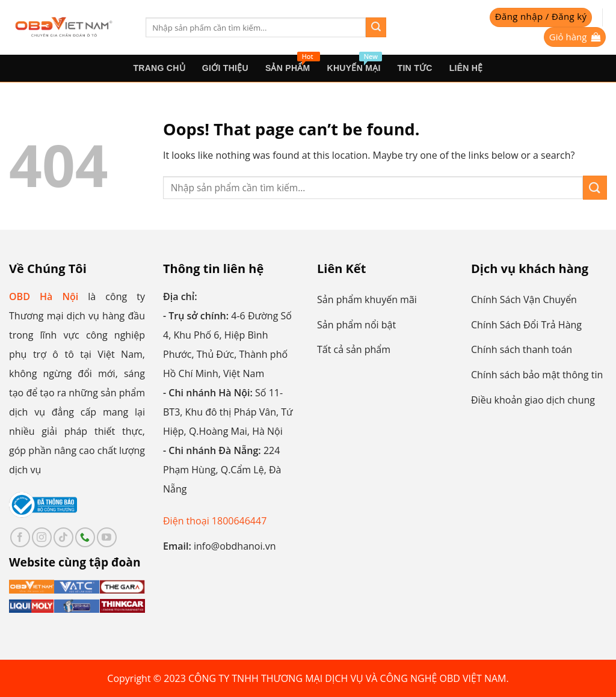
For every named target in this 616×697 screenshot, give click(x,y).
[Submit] (376, 28)
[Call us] (85, 537)
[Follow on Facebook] (20, 537)
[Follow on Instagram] (42, 537)
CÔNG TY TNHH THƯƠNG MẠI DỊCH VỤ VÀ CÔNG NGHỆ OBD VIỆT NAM (347, 678)
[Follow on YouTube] (107, 537)
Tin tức (415, 68)
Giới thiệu (225, 68)
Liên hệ (466, 68)
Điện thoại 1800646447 (215, 521)
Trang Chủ (159, 68)
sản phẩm (292, 64)
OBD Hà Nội (44, 296)
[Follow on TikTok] (63, 537)
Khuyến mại (355, 64)
